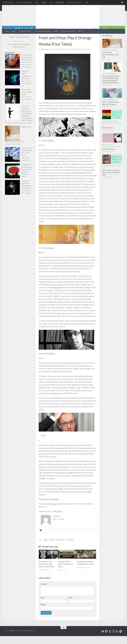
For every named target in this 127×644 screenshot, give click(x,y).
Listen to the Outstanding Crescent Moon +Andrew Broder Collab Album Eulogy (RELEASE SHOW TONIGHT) (27, 121)
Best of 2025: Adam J (109, 157)
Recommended (8, 2)
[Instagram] (25, 37)
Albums (44, 2)
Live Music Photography (24, 2)
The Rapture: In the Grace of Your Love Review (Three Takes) (46, 572)
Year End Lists (116, 155)
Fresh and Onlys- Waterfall (49, 507)
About (14, 31)
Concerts (27, 72)
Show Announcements (74, 2)
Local (51, 2)
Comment (44, 592)
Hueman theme (29, 639)
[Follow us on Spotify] (32, 37)
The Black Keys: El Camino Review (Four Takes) (65, 572)
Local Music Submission (68, 31)
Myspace (54, 512)
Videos (87, 2)
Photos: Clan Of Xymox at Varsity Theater (27, 100)
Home (7, 31)
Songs (37, 2)
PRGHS (51, 149)
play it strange (70, 548)
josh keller (45, 57)
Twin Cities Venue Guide (42, 31)
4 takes (45, 548)
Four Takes (52, 548)
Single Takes (60, 2)
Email (71, 606)
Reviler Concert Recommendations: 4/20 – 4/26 (111, 63)
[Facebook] (19, 37)
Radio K (51, 256)
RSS (80, 31)
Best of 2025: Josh (108, 136)
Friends (55, 31)
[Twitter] (16, 37)
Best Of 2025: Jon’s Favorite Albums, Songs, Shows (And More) (111, 181)
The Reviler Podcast (25, 31)
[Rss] (28, 37)
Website (43, 613)
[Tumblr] (22, 37)
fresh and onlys (60, 548)
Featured (15, 131)
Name (43, 606)
